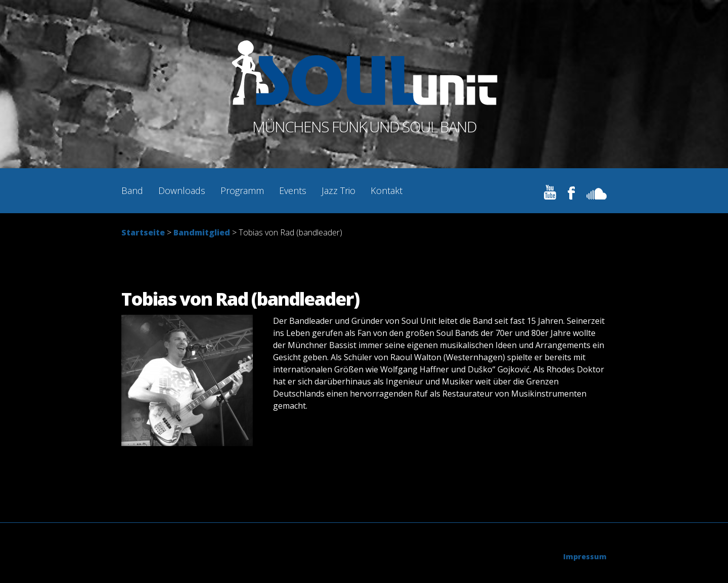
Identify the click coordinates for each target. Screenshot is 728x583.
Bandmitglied (202, 232)
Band (132, 190)
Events (293, 190)
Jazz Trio (338, 190)
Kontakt (386, 190)
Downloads (182, 190)
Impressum (585, 556)
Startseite (143, 232)
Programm (242, 190)
